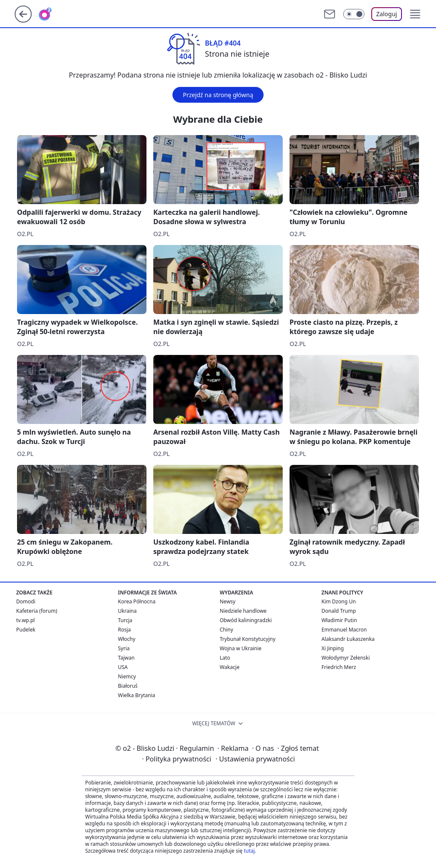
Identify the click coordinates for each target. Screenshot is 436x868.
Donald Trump (339, 611)
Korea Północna (137, 601)
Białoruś (128, 686)
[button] (415, 14)
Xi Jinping (333, 648)
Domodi (26, 601)
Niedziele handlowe (243, 611)
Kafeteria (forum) (37, 611)
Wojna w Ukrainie (241, 648)
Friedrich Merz (339, 667)
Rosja (124, 630)
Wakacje (229, 667)
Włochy (127, 639)
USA (123, 667)
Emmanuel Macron (344, 630)
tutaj (249, 851)
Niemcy (127, 676)
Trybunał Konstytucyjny (248, 639)
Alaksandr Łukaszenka (348, 639)
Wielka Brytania (137, 695)
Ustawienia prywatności (255, 759)
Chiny (227, 630)
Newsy (228, 601)
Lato (225, 658)
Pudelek (26, 630)
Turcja (125, 620)
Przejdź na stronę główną (218, 95)
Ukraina (127, 611)
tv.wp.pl (26, 620)
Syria (124, 648)
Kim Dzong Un (339, 601)
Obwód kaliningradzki (246, 620)
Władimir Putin (339, 620)
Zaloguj (387, 14)
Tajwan (126, 658)
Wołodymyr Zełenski (346, 658)
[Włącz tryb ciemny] (354, 14)
